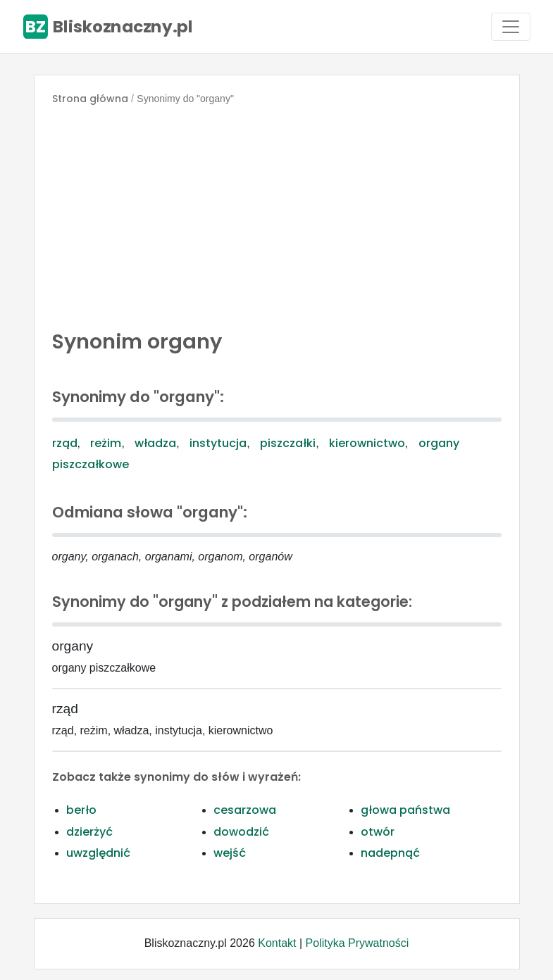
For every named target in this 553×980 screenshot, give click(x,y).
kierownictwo (367, 443)
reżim (106, 443)
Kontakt (277, 943)
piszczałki (288, 443)
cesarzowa (245, 810)
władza (155, 443)
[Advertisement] (277, 214)
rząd (65, 443)
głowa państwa (405, 810)
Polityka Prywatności (358, 943)
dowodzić (241, 832)
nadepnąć (390, 853)
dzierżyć (89, 832)
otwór (378, 832)
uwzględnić (98, 853)
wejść (230, 853)
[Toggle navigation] (511, 27)
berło (81, 810)
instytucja (218, 443)
